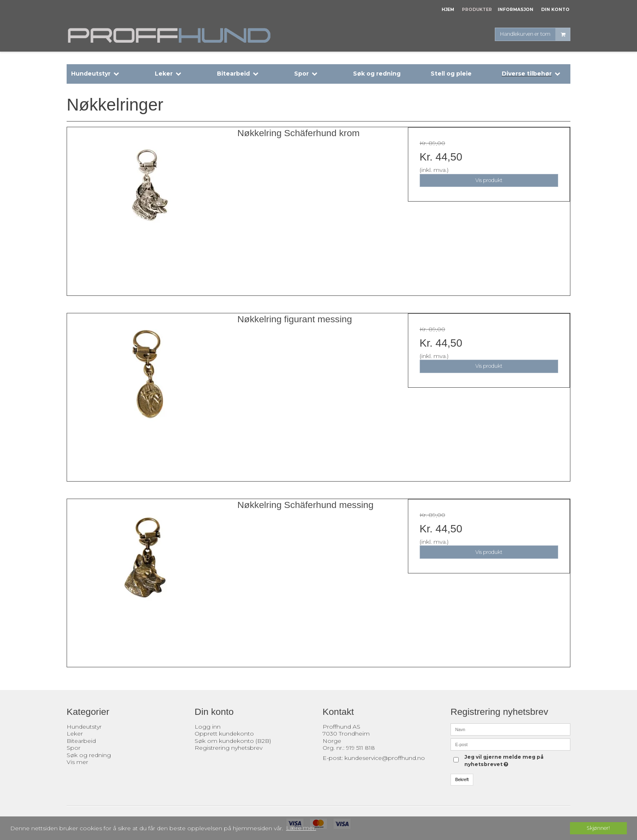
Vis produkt (489, 180)
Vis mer (77, 762)
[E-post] (510, 744)
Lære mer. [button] (301, 828)
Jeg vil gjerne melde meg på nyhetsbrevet (503, 760)
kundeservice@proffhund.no (385, 758)
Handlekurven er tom (535, 34)
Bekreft (462, 779)
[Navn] (510, 729)
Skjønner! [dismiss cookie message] (598, 828)
